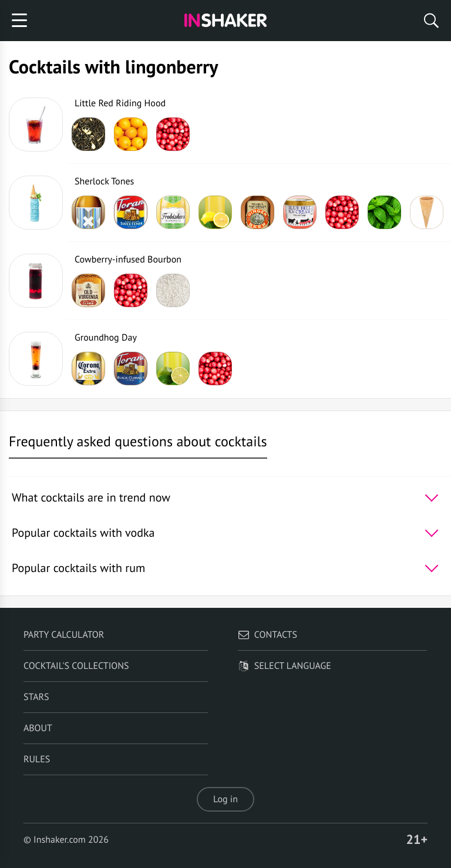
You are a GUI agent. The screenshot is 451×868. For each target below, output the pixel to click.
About (38, 728)
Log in (225, 799)
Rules (37, 759)
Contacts (267, 635)
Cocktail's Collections (76, 666)
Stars (36, 697)
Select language (285, 666)
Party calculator (64, 635)
